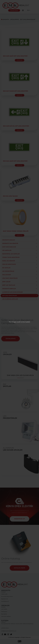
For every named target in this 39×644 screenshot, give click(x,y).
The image (12, 322)
